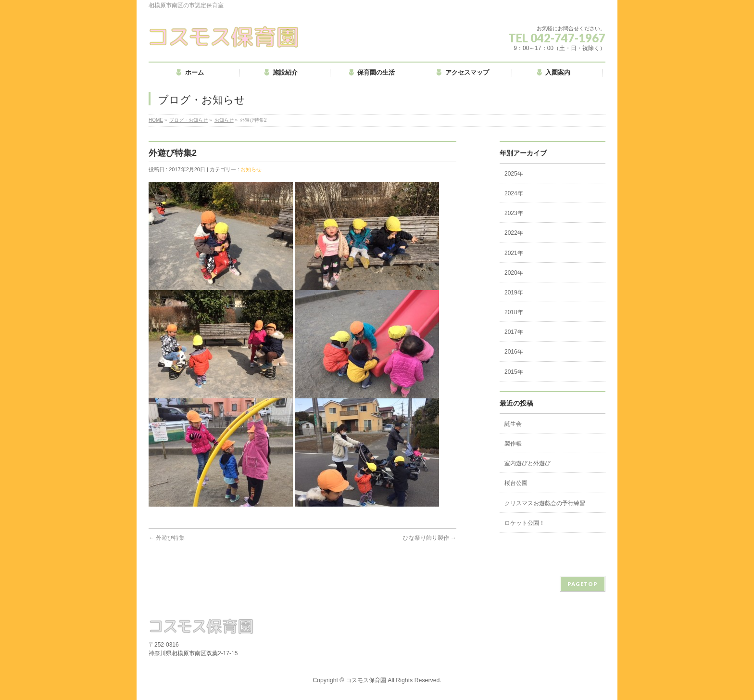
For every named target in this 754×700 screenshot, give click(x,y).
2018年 (514, 312)
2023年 (514, 213)
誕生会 (513, 424)
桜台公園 (516, 483)
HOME (156, 120)
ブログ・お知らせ (188, 120)
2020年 (514, 273)
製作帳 (513, 444)
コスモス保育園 (366, 680)
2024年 (514, 193)
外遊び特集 (167, 538)
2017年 (514, 332)
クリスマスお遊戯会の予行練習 (545, 503)
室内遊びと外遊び (528, 463)
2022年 (514, 233)
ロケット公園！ (525, 523)
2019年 (514, 293)
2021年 (514, 253)
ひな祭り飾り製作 (430, 538)
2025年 (514, 174)
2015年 (514, 372)
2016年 (514, 352)
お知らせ (224, 120)
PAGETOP (583, 584)
